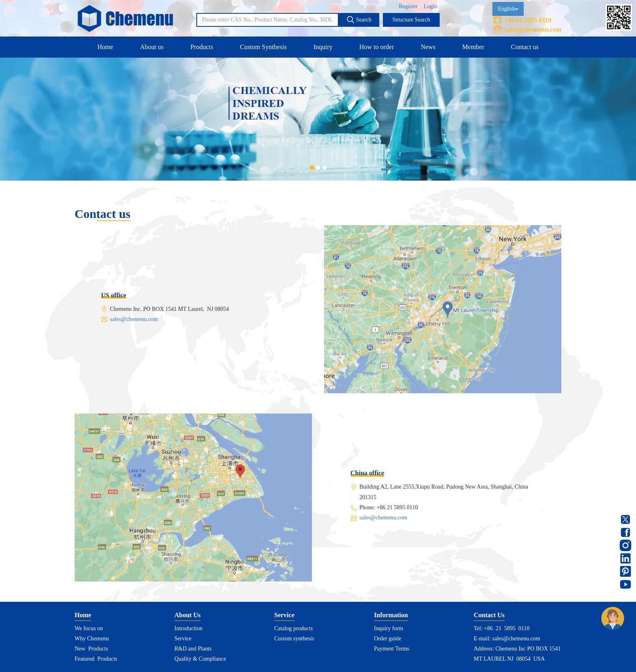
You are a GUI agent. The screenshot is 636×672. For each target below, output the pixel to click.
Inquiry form (389, 628)
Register (408, 6)
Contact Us (489, 615)
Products (202, 47)
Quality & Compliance (200, 659)
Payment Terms (392, 649)
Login (431, 6)
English (508, 9)
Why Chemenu (92, 639)
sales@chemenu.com (533, 29)
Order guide (388, 639)
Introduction (188, 628)
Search (359, 19)
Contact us (525, 47)
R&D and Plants (193, 649)
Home (105, 47)
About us (152, 47)
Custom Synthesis (263, 47)
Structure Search (411, 20)
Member (473, 47)
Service (183, 639)
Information (391, 615)
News (428, 47)
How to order (377, 47)
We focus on (89, 628)
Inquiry (323, 47)
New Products (91, 649)
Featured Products (96, 659)
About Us (187, 615)
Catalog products (293, 628)
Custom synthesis (294, 639)
